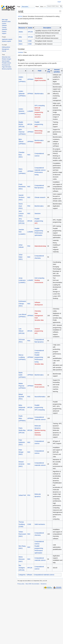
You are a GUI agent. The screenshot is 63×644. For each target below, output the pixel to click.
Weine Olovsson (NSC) (22, 559)
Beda (20, 41)
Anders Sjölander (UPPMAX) (22, 94)
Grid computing (39, 278)
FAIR (36, 318)
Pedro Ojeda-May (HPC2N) (22, 430)
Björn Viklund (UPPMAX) (22, 142)
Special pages (6, 61)
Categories (22, 575)
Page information (7, 67)
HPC (36, 127)
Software (29, 575)
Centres (4, 24)
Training (4, 28)
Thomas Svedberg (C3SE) (22, 524)
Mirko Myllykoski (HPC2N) (22, 407)
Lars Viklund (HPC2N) (22, 331)
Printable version (6, 63)
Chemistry (38, 311)
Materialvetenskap (40, 246)
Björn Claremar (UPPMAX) (22, 132)
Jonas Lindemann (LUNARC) (22, 280)
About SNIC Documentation (33, 584)
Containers (38, 143)
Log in (59, 2)
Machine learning (40, 430)
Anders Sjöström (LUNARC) (22, 111)
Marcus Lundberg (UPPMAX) (22, 357)
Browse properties (7, 69)
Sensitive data (39, 320)
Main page (5, 20)
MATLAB (37, 108)
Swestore (38, 213)
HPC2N (30, 32)
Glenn (21, 44)
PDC (29, 206)
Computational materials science (44, 575)
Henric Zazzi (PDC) (21, 206)
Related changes (6, 59)
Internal (4, 51)
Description (47, 28)
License (20, 52)
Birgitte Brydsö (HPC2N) (22, 124)
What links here (6, 57)
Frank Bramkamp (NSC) (22, 187)
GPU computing (40, 106)
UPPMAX (30, 79)
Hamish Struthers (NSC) (22, 197)
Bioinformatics (39, 94)
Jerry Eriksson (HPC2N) (22, 221)
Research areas (6, 22)
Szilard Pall (22, 495)
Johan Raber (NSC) (21, 257)
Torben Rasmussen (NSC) (22, 534)
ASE (19, 16)
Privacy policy (21, 584)
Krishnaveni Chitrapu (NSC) (22, 304)
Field (40, 71)
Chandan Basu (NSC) (22, 155)
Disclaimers (44, 584)
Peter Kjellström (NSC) (22, 442)
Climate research (40, 197)
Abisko (21, 32)
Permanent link (6, 65)
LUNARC (30, 111)
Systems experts (6, 41)
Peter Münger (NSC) (21, 452)
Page (19, 7)
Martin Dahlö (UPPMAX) (22, 375)
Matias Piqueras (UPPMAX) (22, 386)
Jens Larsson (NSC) (21, 214)
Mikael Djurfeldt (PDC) (21, 397)
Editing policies (6, 47)
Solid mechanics (40, 524)
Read (37, 7)
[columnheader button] (23, 28)
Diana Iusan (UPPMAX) (22, 171)
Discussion (25, 7)
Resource (22, 28)
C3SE (30, 41)
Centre (30, 28)
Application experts (7, 39)
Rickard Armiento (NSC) (22, 464)
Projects (4, 31)
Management (5, 49)
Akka (20, 37)
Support (4, 33)
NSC (29, 155)
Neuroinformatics (40, 397)
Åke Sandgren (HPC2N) (22, 568)
